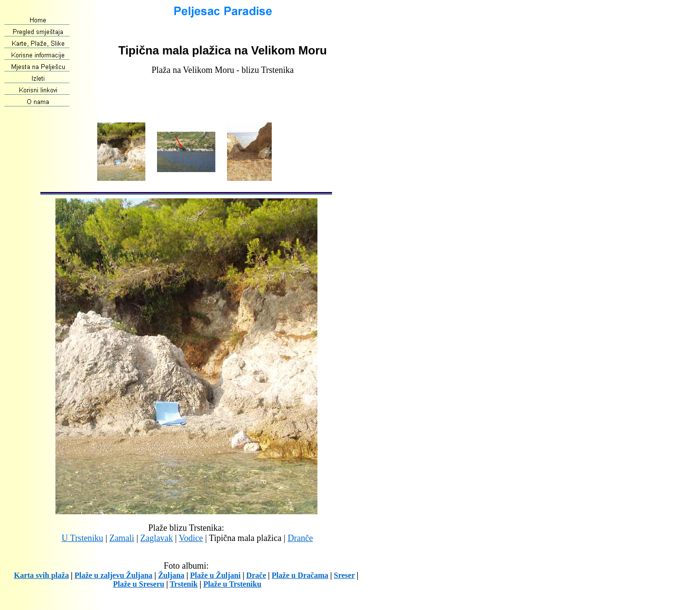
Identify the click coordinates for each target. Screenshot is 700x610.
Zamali (122, 538)
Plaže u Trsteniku (232, 584)
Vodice (191, 538)
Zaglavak (157, 538)
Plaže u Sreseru (138, 584)
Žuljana (171, 575)
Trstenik (184, 584)
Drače (256, 575)
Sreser (344, 575)
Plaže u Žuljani (215, 575)
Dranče (300, 538)
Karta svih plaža (42, 575)
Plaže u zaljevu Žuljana (113, 575)
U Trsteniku (83, 538)
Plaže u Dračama (300, 575)
